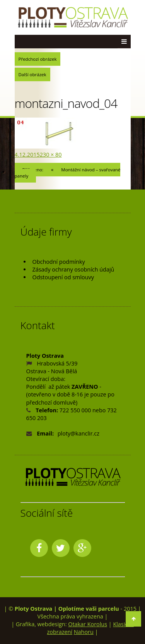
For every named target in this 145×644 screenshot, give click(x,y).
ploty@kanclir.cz (78, 433)
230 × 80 (51, 155)
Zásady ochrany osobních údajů (73, 269)
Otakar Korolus (88, 624)
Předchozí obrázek (38, 59)
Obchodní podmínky (59, 262)
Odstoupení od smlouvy (63, 277)
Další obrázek (32, 74)
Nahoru (84, 632)
